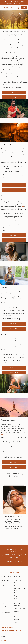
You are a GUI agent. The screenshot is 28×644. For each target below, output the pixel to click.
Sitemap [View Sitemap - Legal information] (17, 622)
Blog (16, 599)
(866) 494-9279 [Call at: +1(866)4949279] (5, 580)
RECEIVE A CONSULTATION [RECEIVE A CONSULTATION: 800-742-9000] (14, 561)
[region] (14, 512)
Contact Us (4, 583)
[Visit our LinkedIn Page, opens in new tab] (5, 641)
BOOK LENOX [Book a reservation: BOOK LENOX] (14, 97)
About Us (4, 607)
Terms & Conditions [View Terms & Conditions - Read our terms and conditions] (20, 609)
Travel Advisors (5, 618)
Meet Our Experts (6, 610)
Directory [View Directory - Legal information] (17, 620)
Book (24, 8)
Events (16, 583)
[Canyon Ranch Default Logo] (9, 8)
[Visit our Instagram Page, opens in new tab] (8, 641)
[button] (19, 8)
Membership (18, 593)
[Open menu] (2, 8)
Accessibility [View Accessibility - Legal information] (18, 611)
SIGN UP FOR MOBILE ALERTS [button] (11, 631)
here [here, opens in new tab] (12, 69)
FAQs (3, 586)
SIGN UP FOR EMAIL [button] (8, 628)
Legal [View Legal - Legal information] (16, 617)
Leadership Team (5, 613)
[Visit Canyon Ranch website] (14, 572)
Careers (3, 615)
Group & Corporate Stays (20, 589)
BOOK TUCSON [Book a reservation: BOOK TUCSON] (14, 92)
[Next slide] (24, 507)
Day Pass (17, 586)
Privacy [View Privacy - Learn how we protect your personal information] (16, 614)
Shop (16, 596)
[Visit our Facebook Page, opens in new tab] (2, 641)
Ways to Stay (18, 580)
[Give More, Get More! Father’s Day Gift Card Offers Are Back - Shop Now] (18, 4)
